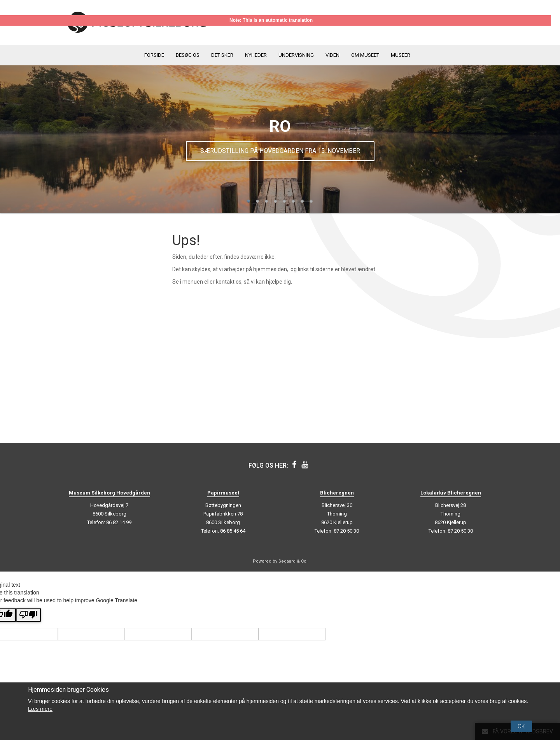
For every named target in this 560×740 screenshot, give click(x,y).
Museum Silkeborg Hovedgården (109, 493)
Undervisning (296, 55)
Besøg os (188, 55)
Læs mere (40, 709)
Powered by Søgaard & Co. (280, 561)
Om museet (365, 55)
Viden (332, 55)
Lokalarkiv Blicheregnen (451, 493)
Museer (401, 55)
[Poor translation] (28, 615)
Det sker (222, 55)
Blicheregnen (337, 493)
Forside (154, 55)
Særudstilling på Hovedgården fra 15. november (280, 151)
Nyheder (256, 55)
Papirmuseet (223, 493)
